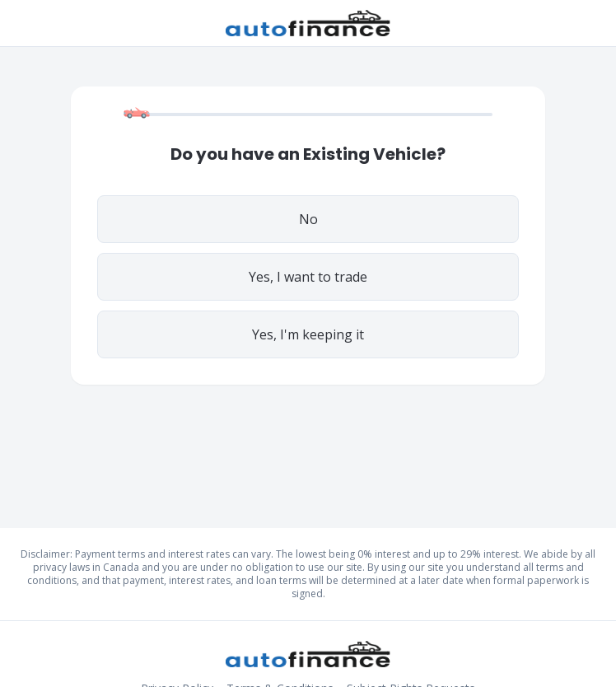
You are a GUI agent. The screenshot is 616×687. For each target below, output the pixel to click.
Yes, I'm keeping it (308, 334)
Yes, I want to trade (308, 277)
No (308, 219)
